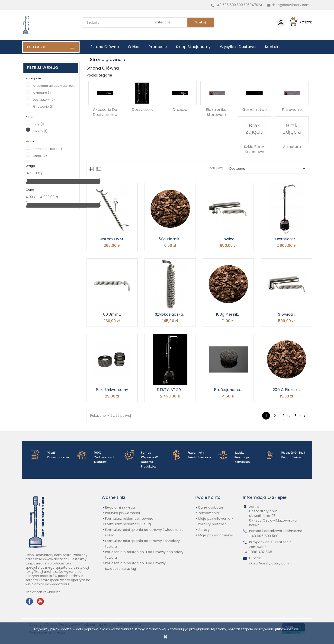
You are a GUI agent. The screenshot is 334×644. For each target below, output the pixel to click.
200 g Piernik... (286, 390)
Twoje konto (208, 497)
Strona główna (105, 47)
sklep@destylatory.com (291, 5)
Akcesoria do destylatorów (54, 86)
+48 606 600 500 (264, 536)
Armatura (43, 93)
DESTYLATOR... (170, 390)
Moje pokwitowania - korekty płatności (216, 521)
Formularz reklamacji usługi (128, 524)
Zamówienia (209, 513)
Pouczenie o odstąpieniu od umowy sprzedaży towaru (144, 555)
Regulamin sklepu (120, 507)
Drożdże (180, 110)
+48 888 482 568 (257, 552)
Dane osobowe (211, 507)
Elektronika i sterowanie (217, 112)
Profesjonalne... (228, 390)
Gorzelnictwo (255, 110)
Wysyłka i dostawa (238, 47)
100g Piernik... (228, 314)
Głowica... (228, 239)
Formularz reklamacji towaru (129, 519)
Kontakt (273, 47)
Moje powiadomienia (216, 535)
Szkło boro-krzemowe (254, 149)
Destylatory (44, 100)
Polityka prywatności (122, 513)
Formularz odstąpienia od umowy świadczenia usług (144, 532)
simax (40, 156)
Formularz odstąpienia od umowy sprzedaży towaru (142, 544)
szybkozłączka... (170, 314)
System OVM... (112, 239)
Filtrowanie (43, 107)
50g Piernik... (170, 239)
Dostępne (268, 169)
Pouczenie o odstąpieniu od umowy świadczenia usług (135, 566)
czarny (40, 131)
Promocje (158, 47)
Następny (305, 416)
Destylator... (286, 239)
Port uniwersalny (112, 390)
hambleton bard (47, 149)
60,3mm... (112, 314)
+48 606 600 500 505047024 (239, 5)
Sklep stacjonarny (193, 47)
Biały (38, 124)
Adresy (204, 530)
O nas (134, 47)
